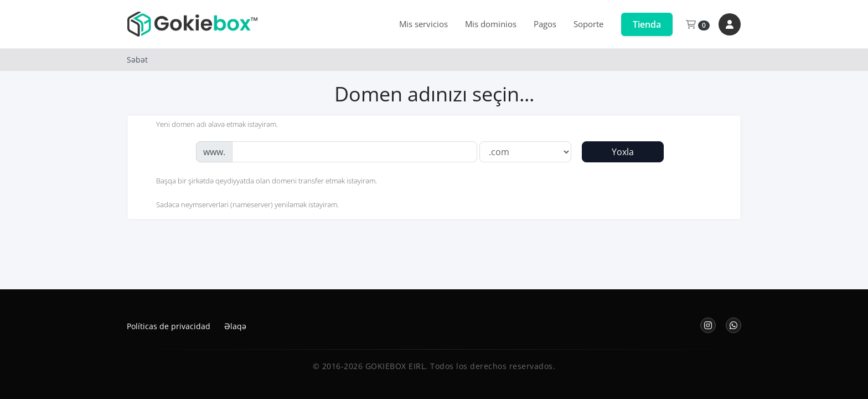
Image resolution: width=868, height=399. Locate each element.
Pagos (545, 24)
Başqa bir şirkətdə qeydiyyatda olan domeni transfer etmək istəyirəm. (258, 182)
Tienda (647, 24)
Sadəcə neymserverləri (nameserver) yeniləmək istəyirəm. (239, 206)
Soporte (588, 24)
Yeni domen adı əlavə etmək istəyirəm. (208, 125)
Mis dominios (491, 24)
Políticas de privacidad (169, 326)
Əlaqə (235, 326)
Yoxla (623, 152)
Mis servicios (423, 24)
